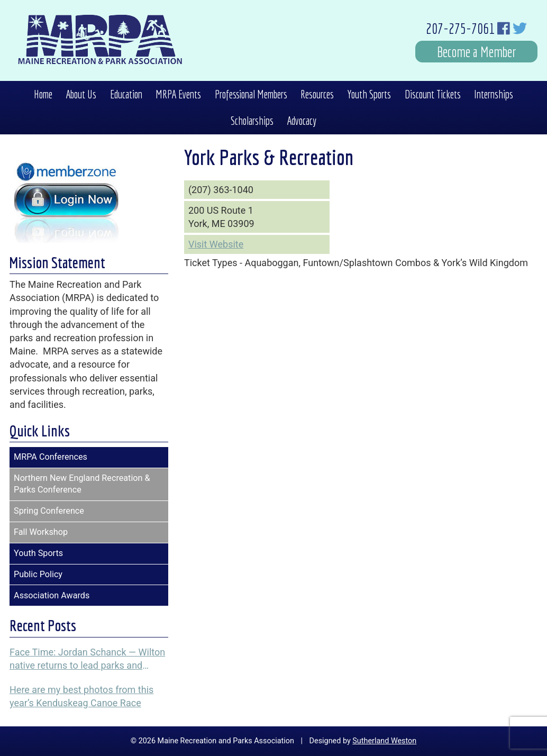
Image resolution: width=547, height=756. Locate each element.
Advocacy (302, 121)
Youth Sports (369, 94)
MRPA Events (178, 94)
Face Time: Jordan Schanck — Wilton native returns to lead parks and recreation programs (87, 659)
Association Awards (52, 595)
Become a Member (477, 52)
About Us (81, 94)
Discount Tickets (433, 94)
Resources (317, 94)
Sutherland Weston (384, 741)
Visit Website (216, 244)
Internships (494, 94)
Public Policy (38, 574)
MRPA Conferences (51, 457)
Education (126, 94)
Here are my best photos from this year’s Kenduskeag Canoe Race (81, 696)
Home (43, 94)
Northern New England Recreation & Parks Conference (82, 484)
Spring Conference (49, 511)
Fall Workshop (41, 532)
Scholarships (252, 121)
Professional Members (251, 94)
